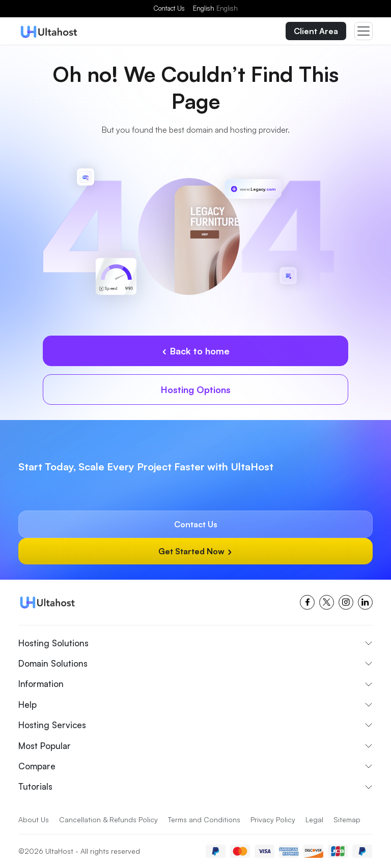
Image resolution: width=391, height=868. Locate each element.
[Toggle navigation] (364, 31)
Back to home (195, 351)
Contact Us (169, 8)
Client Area (316, 31)
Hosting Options (196, 390)
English (215, 8)
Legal (314, 819)
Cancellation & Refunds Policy (108, 819)
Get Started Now (195, 551)
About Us (34, 819)
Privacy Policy (273, 819)
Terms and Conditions (204, 819)
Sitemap (347, 819)
